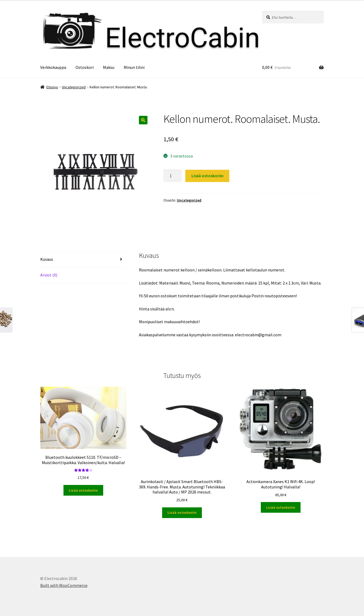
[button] (143, 120)
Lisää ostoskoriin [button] (83, 490)
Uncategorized (74, 87)
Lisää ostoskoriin (207, 176)
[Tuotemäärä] (173, 176)
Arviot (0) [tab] (49, 275)
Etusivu (52, 87)
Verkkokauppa (53, 67)
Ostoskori (85, 67)
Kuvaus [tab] (47, 259)
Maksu (109, 67)
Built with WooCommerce (64, 585)
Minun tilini (134, 67)
